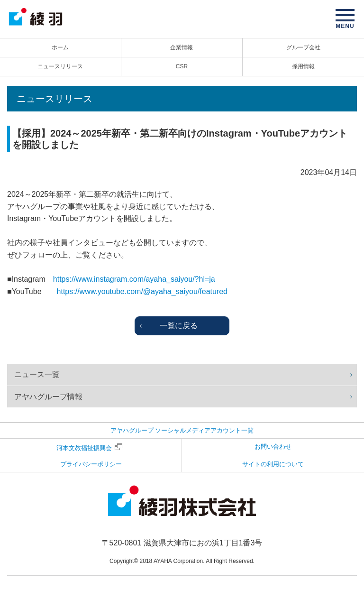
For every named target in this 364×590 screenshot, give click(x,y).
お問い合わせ (273, 447)
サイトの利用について (273, 464)
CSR (182, 66)
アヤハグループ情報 (48, 397)
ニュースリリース (60, 66)
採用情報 (303, 66)
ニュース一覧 (37, 374)
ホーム (60, 47)
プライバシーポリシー (91, 464)
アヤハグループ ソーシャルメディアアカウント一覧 (182, 430)
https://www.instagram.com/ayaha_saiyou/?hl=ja (134, 279)
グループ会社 (303, 47)
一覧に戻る (179, 326)
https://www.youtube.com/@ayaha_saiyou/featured (142, 291)
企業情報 (182, 47)
